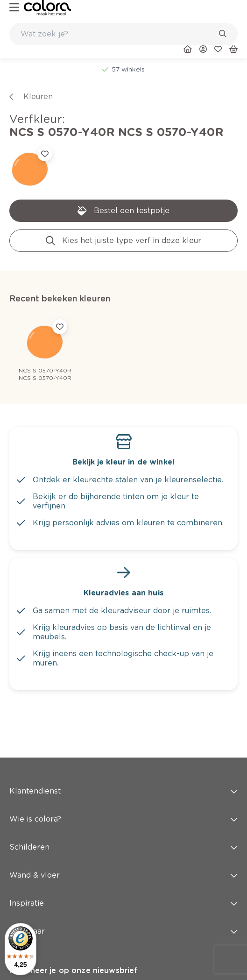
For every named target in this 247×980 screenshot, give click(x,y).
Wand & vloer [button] (123, 875)
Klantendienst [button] (123, 791)
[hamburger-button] (14, 8)
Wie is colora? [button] (123, 819)
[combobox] (123, 34)
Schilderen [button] (123, 847)
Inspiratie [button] (123, 903)
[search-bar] (117, 34)
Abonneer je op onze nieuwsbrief (73, 970)
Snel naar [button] (123, 931)
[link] (47, 8)
